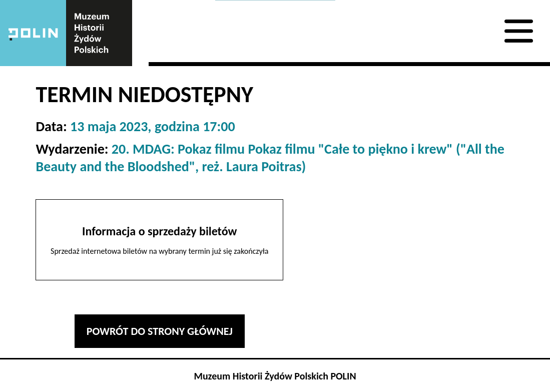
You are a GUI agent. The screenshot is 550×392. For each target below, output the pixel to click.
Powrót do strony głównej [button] (160, 331)
